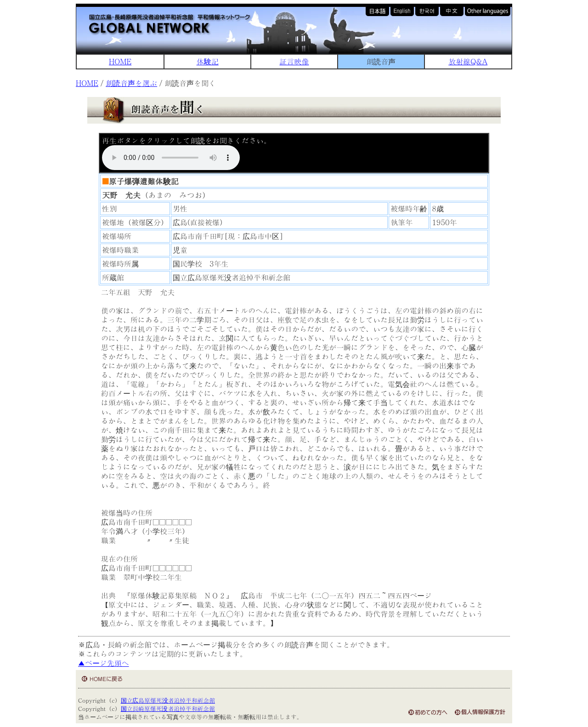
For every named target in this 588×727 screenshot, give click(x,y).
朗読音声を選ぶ (131, 83)
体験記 (208, 61)
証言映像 (294, 61)
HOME (120, 61)
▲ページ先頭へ (104, 663)
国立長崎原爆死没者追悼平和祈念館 (168, 708)
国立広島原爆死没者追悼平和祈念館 (168, 700)
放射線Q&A (468, 61)
